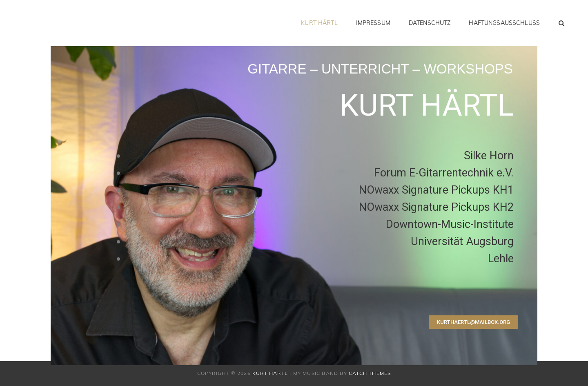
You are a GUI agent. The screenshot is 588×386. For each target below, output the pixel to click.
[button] (473, 322)
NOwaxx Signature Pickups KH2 (436, 207)
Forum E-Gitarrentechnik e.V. (444, 173)
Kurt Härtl (319, 23)
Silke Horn (489, 156)
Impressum (373, 23)
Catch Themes (370, 373)
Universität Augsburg (462, 241)
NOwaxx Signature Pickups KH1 (436, 190)
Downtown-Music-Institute (450, 224)
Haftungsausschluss (504, 23)
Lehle (501, 259)
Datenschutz (430, 23)
